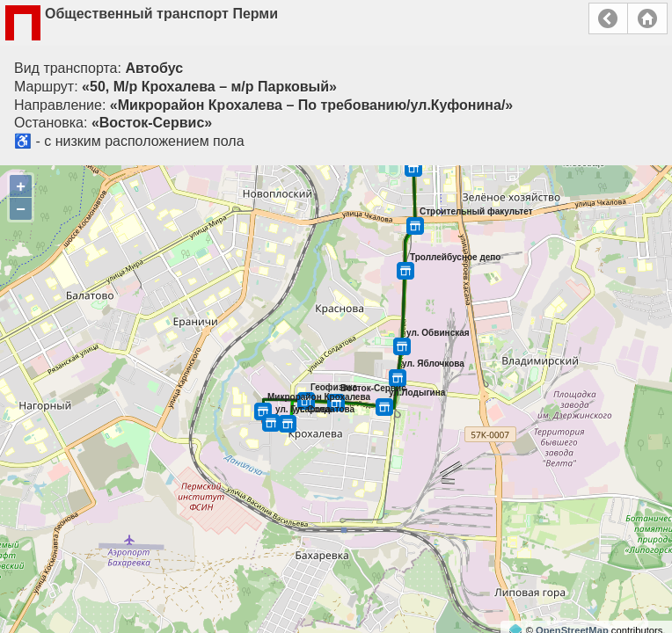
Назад (608, 18)
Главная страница (647, 18)
